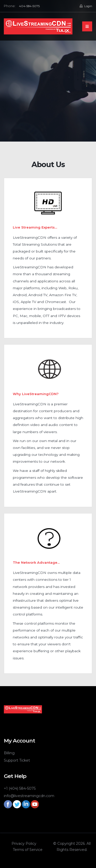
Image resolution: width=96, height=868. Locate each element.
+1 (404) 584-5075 (20, 788)
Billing (9, 753)
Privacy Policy (24, 844)
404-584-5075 (29, 6)
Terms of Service (28, 850)
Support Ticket (17, 760)
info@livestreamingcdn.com (29, 796)
